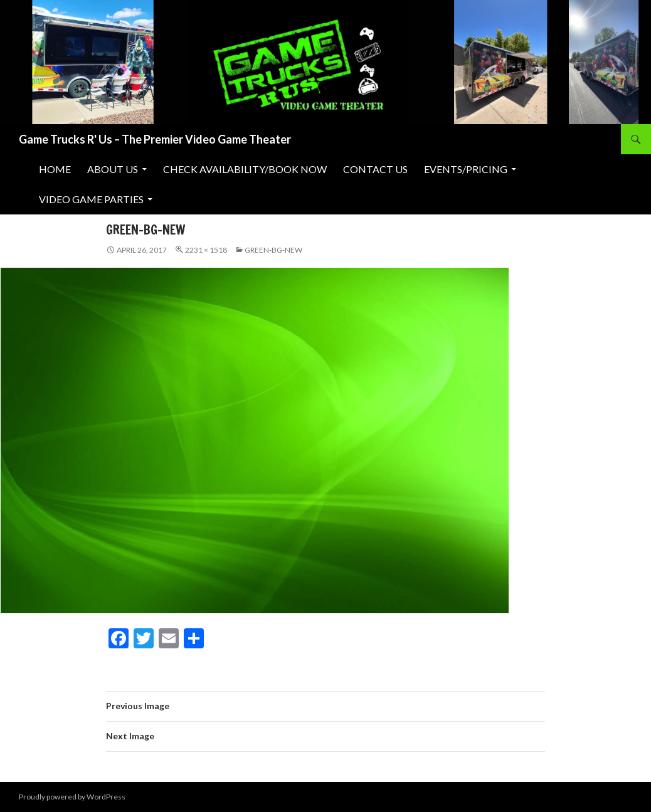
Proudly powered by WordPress (72, 797)
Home (55, 169)
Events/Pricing (466, 169)
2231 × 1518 (206, 250)
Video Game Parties (91, 199)
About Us (113, 169)
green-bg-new (273, 250)
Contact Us (375, 169)
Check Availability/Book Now (245, 169)
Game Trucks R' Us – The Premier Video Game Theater (155, 139)
